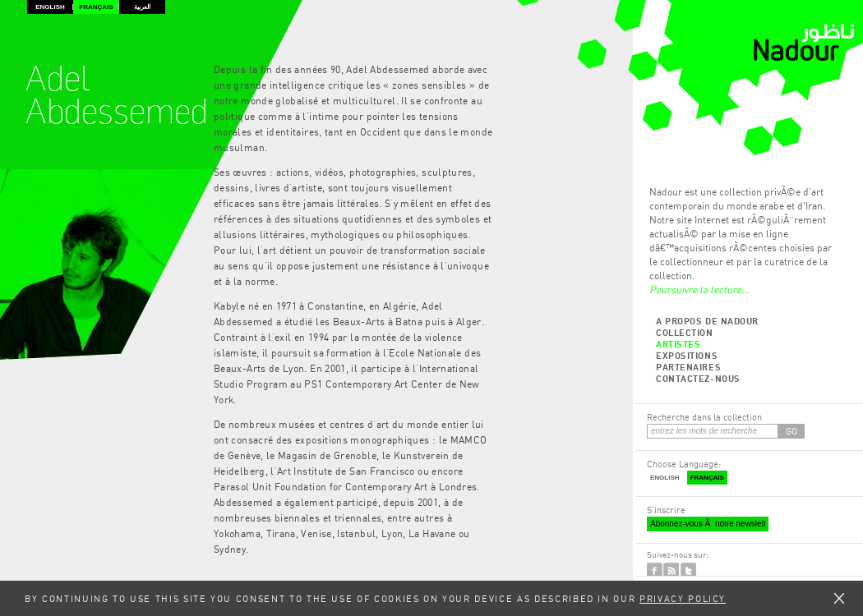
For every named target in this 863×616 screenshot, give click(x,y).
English (50, 7)
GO (791, 431)
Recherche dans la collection (704, 417)
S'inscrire (666, 510)
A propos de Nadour (707, 321)
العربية (142, 7)
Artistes (678, 344)
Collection (685, 332)
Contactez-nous (698, 378)
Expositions (687, 355)
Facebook (655, 571)
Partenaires (688, 367)
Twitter (688, 571)
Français (96, 7)
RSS (671, 571)
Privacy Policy (683, 598)
